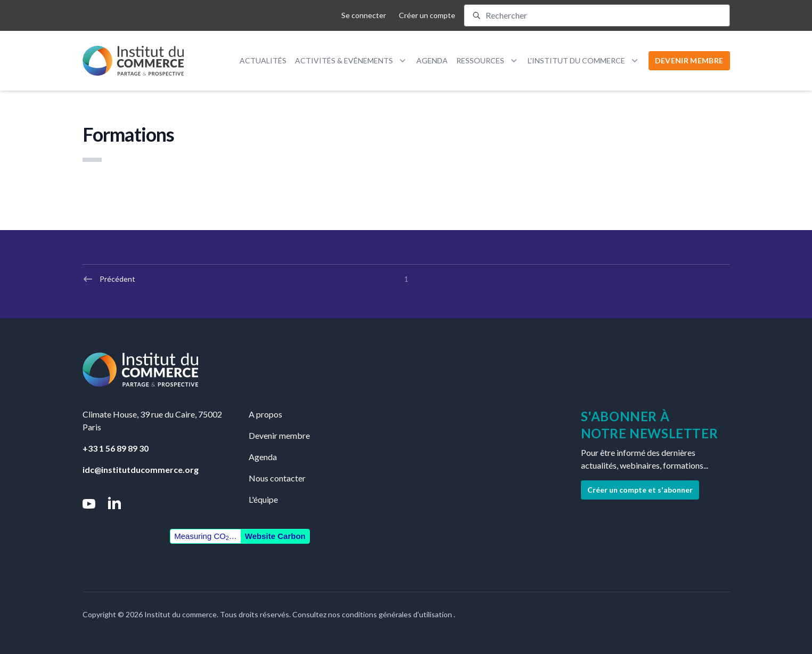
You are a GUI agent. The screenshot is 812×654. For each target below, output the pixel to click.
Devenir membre (279, 435)
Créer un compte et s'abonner (640, 490)
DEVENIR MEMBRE (689, 60)
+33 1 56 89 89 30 (116, 448)
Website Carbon (275, 536)
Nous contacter (277, 478)
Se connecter (364, 15)
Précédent (109, 279)
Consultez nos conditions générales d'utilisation (373, 614)
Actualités (263, 60)
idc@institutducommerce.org (141, 469)
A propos (265, 414)
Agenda (432, 60)
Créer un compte (427, 15)
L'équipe (263, 499)
